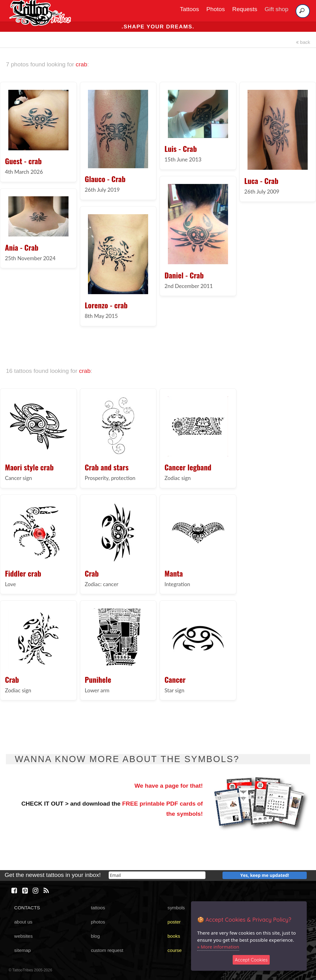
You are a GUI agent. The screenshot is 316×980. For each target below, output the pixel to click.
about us (23, 922)
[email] (157, 875)
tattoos (98, 908)
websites (23, 936)
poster (174, 922)
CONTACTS (27, 908)
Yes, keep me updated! (265, 875)
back (303, 42)
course (175, 950)
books (174, 936)
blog (95, 936)
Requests (245, 9)
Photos (216, 9)
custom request (107, 950)
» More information (218, 947)
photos (98, 922)
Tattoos (189, 9)
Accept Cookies (251, 960)
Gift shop (277, 9)
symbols (176, 908)
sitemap (23, 950)
